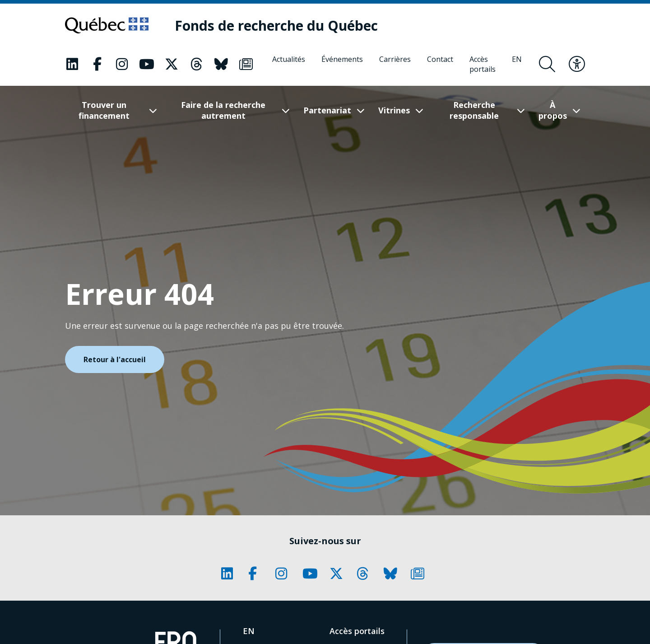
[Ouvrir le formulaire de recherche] (547, 64)
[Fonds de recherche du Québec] (276, 26)
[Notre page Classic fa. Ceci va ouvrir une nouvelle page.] (72, 64)
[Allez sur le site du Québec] (107, 25)
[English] (517, 64)
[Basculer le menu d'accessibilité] (577, 64)
